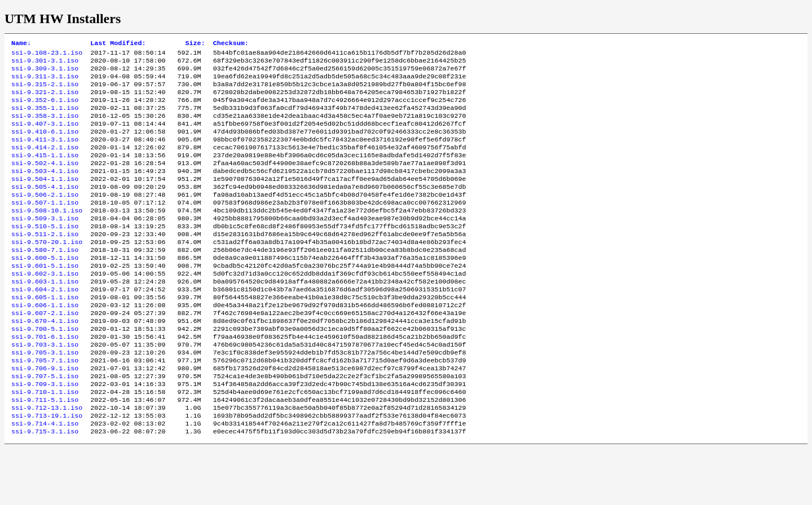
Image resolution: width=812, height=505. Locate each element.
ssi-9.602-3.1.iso (45, 307)
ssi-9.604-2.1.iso (45, 325)
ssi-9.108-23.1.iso (47, 55)
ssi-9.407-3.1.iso (45, 136)
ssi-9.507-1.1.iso (45, 226)
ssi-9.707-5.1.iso (45, 424)
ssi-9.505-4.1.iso (45, 208)
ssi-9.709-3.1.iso (45, 433)
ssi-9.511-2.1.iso (45, 262)
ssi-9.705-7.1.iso (45, 406)
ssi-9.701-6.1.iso (45, 379)
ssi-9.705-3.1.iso (45, 397)
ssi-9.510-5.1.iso (45, 253)
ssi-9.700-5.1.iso (45, 370)
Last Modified (118, 44)
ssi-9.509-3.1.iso (45, 244)
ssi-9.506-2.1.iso (45, 217)
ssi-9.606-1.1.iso (45, 343)
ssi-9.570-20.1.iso (47, 271)
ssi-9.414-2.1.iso (45, 163)
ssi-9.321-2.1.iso (45, 100)
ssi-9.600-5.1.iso (45, 289)
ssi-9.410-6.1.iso (45, 145)
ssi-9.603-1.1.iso (45, 316)
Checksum (231, 44)
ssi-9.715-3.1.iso (45, 488)
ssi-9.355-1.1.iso (45, 118)
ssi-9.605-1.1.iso (45, 334)
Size (195, 44)
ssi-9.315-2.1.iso (45, 91)
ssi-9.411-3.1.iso (45, 154)
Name (21, 44)
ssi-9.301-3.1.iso (45, 64)
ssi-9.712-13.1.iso (47, 460)
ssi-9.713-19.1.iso (47, 469)
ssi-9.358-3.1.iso (45, 127)
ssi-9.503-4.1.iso (45, 190)
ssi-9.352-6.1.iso (45, 109)
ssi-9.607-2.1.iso (45, 352)
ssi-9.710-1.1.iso (45, 442)
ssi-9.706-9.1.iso (45, 415)
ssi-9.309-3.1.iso (45, 73)
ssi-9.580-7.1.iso (45, 280)
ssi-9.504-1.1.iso (45, 199)
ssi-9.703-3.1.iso (45, 388)
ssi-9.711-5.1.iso (45, 451)
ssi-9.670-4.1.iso (45, 361)
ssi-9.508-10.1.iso (47, 235)
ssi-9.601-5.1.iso (45, 298)
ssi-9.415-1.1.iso (45, 172)
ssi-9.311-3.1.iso (45, 82)
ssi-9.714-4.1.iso (45, 479)
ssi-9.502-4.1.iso (45, 181)
